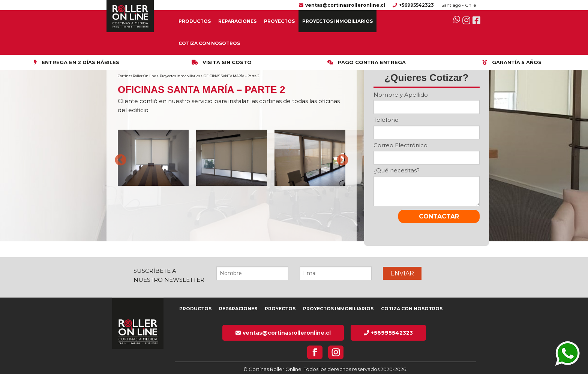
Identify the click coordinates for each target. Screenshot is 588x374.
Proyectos (279, 21)
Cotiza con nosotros (209, 43)
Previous (118, 158)
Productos (195, 21)
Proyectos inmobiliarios (337, 21)
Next (340, 158)
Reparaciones (237, 21)
